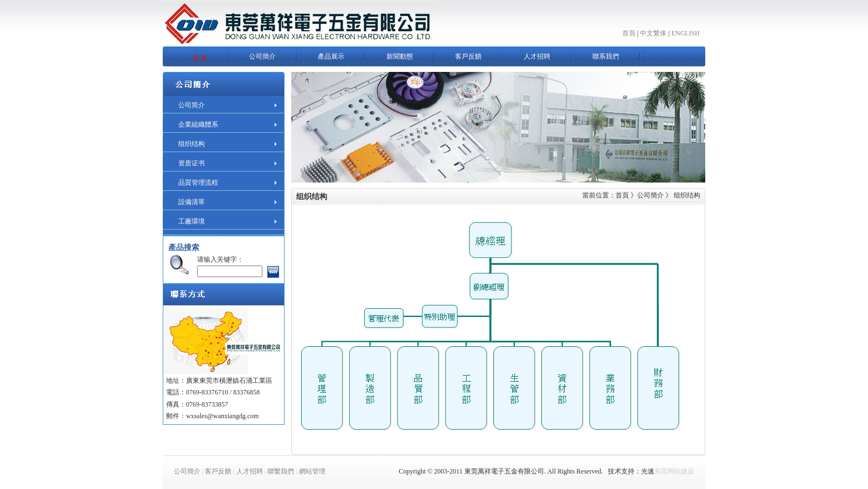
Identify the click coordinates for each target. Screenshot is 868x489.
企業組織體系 (198, 124)
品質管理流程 (198, 183)
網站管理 (312, 471)
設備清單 (192, 202)
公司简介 (192, 105)
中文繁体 (653, 33)
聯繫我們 (281, 471)
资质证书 (192, 163)
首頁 (629, 33)
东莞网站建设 (674, 471)
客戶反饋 (218, 471)
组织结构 (192, 144)
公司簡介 (187, 471)
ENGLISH (686, 33)
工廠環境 (192, 221)
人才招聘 (250, 471)
